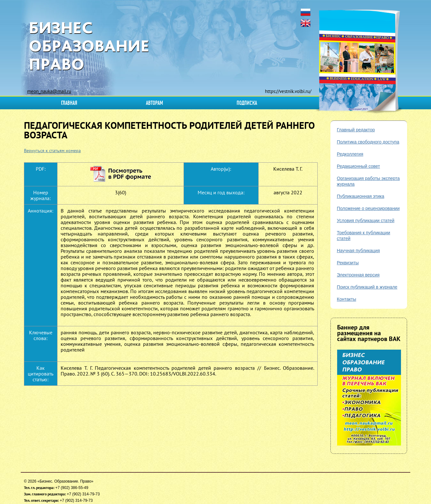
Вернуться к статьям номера (52, 151)
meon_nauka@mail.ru (49, 91)
